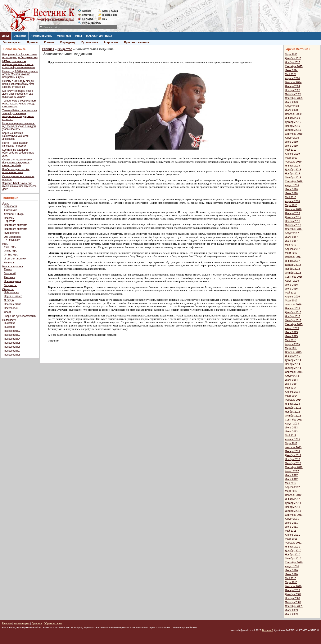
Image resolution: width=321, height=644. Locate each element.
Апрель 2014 (292, 392)
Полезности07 (12, 351)
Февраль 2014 (293, 400)
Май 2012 (291, 483)
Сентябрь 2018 (294, 182)
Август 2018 (292, 185)
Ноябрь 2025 (293, 62)
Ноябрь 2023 (293, 90)
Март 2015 (291, 348)
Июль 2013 (291, 428)
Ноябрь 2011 (293, 507)
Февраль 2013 (293, 447)
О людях (9, 300)
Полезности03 (12, 335)
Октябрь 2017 (293, 225)
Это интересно (12, 42)
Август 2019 (292, 138)
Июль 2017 (291, 237)
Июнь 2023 (291, 102)
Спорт (8, 312)
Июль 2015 (291, 332)
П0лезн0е (10, 323)
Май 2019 (291, 150)
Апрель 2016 (292, 297)
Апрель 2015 (292, 344)
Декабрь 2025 (293, 58)
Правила (37, 624)
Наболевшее (12, 292)
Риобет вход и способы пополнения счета (16, 171)
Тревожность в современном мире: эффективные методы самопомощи (19, 104)
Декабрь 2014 (293, 360)
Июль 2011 (291, 523)
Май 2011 (291, 531)
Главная (87, 11)
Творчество (11, 285)
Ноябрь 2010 (293, 555)
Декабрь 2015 (293, 312)
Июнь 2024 (291, 70)
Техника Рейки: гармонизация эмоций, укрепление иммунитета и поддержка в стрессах (20, 115)
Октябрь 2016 (293, 273)
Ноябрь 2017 (293, 221)
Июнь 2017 (291, 241)
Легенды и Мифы (42, 36)
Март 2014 (291, 396)
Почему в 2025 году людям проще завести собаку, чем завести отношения (18, 84)
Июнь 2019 (291, 146)
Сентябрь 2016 (294, 277)
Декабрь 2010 (293, 551)
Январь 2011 (292, 547)
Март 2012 (291, 491)
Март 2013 (291, 443)
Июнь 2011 (291, 527)
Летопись (9, 277)
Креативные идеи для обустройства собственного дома (18, 153)
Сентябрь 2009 (294, 606)
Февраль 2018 (293, 209)
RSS (105, 19)
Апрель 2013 (292, 439)
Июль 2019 (291, 142)
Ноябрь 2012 (293, 459)
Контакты (87, 19)
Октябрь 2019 (293, 130)
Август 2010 (292, 567)
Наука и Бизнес (13, 296)
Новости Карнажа (13, 267)
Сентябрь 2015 (294, 324)
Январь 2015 (292, 356)
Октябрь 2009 (293, 602)
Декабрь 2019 (293, 122)
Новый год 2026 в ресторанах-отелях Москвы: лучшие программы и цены (20, 74)
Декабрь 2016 (293, 265)
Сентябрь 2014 (294, 372)
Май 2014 (291, 388)
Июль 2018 (291, 189)
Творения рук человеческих (20, 316)
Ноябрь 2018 (293, 174)
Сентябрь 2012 (294, 467)
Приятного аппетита (137, 42)
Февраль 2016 (293, 305)
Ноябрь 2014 (293, 364)
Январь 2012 (292, 499)
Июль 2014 (291, 380)
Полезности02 (12, 331)
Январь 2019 (292, 166)
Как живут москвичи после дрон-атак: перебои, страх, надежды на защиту (18, 94)
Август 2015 (292, 328)
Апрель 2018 (292, 201)
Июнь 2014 (291, 384)
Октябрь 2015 (293, 320)
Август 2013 (292, 424)
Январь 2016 (292, 309)
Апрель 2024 (292, 78)
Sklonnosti (10, 273)
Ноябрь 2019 (293, 126)
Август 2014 (292, 376)
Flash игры (10, 247)
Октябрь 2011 (293, 511)
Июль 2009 (291, 610)
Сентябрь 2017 (294, 229)
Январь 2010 (292, 590)
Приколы (33, 42)
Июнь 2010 (291, 574)
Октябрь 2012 (293, 463)
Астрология (111, 42)
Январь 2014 (292, 404)
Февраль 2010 (293, 586)
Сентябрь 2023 (294, 98)
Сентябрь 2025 (294, 66)
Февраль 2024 (293, 82)
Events (8, 269)
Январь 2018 (292, 213)
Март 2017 (291, 253)
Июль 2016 (291, 285)
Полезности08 (12, 355)
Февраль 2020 (293, 114)
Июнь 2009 (291, 614)
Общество (20, 36)
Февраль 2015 (293, 352)
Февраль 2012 (293, 495)
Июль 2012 (291, 475)
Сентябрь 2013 (294, 420)
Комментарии (110, 11)
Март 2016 (291, 301)
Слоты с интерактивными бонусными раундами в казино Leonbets (17, 163)
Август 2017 (292, 233)
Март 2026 (291, 55)
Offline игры (11, 251)
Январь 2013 (292, 451)
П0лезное (10, 327)
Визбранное (110, 15)
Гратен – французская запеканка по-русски (15, 144)
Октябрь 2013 (293, 416)
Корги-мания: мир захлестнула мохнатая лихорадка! (15, 136)
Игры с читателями (15, 259)
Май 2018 (291, 197)
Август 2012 (292, 471)
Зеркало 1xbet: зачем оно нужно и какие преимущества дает (19, 186)
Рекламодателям (90, 23)
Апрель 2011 (292, 535)
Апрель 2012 (292, 487)
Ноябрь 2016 (293, 269)
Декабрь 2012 (293, 455)
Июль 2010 (291, 570)
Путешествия (90, 42)
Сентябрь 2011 (294, 515)
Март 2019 (291, 158)
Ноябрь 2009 (293, 598)
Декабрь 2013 (293, 408)
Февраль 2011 (293, 543)
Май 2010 (291, 578)
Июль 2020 (291, 110)
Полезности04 (12, 339)
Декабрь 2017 (293, 217)
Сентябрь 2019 (294, 134)
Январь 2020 (292, 118)
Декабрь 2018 (293, 170)
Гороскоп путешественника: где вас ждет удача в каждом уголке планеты (19, 126)
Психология (11, 308)
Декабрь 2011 (293, 503)
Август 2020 (292, 106)
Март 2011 (291, 539)
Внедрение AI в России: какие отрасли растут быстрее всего (20, 56)
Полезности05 (12, 343)
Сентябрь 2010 (294, 563)
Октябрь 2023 (293, 94)
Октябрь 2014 (293, 368)
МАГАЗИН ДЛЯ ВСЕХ (99, 36)
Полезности (9, 320)
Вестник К (268, 630)
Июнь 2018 (291, 193)
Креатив (49, 42)
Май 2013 (291, 436)
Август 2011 (292, 519)
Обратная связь (53, 624)
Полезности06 (12, 347)
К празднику (68, 42)
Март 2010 (291, 582)
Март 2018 (291, 205)
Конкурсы (10, 263)
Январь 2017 (292, 261)
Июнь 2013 (291, 432)
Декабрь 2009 (293, 594)
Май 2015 (291, 340)
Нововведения (12, 281)
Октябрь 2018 (293, 178)
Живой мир (64, 36)
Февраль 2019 (293, 162)
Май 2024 (291, 74)
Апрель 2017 (292, 249)
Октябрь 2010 (293, 559)
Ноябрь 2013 (293, 412)
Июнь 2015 (291, 336)
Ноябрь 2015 (293, 316)
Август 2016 (292, 281)
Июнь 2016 (291, 289)
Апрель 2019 (292, 154)
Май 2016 (291, 293)
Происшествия (13, 304)
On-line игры (11, 255)
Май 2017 (291, 245)
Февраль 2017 (293, 257)
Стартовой (88, 15)
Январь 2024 (292, 86)
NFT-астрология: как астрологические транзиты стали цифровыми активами (19, 64)
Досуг (6, 36)
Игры (79, 36)
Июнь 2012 (291, 479)
